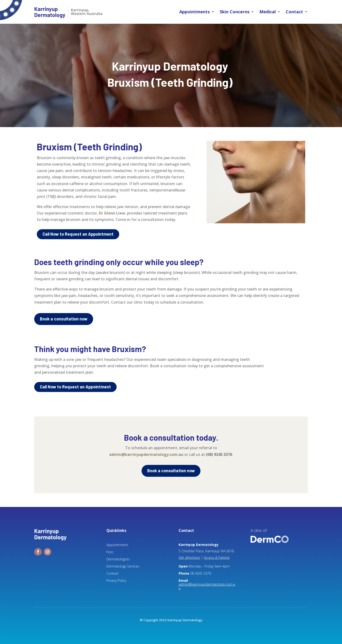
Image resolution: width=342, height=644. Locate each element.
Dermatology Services (123, 567)
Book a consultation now (64, 319)
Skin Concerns (235, 12)
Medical (268, 12)
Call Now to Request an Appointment (78, 234)
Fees (110, 552)
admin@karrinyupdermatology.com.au (146, 454)
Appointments (195, 12)
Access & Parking (217, 557)
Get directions (189, 557)
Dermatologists (118, 559)
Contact (294, 12)
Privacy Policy (116, 581)
